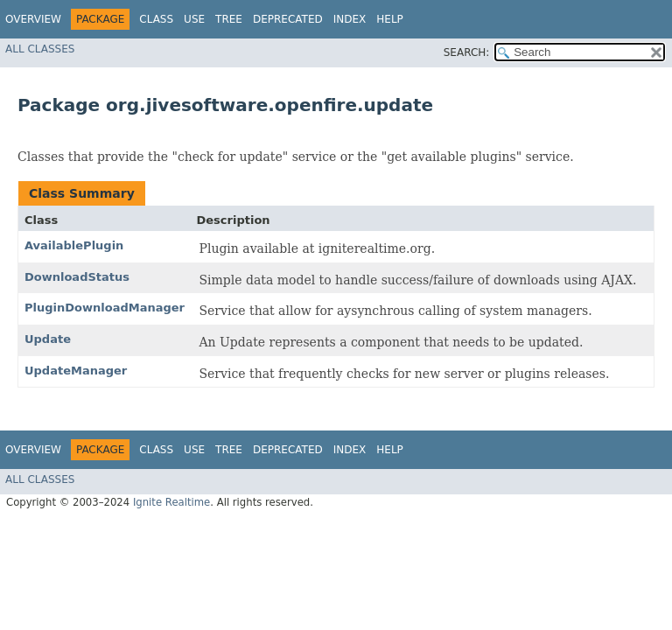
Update (48, 339)
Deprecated (288, 19)
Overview (33, 19)
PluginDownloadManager (105, 308)
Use (194, 19)
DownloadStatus (77, 277)
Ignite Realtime (171, 502)
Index (350, 19)
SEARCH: (467, 52)
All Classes (40, 49)
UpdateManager (76, 371)
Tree (229, 19)
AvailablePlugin (74, 245)
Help (390, 19)
